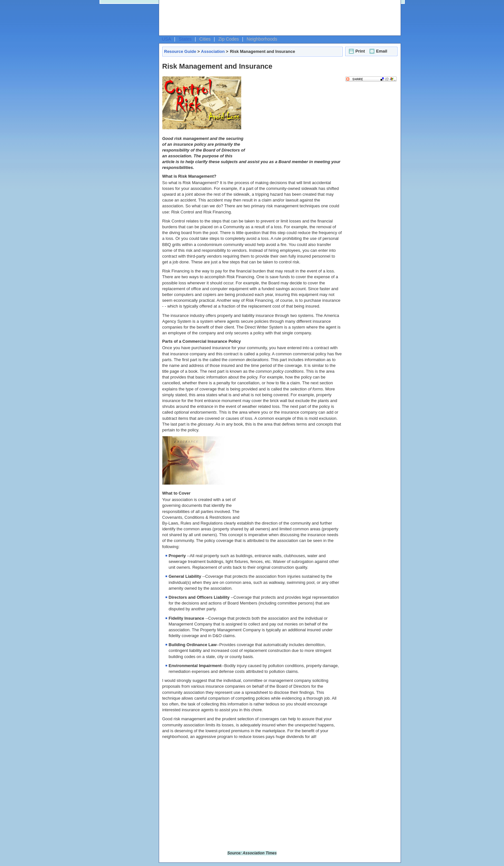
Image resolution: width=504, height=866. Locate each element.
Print (356, 51)
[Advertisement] (278, 18)
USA (167, 39)
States (185, 39)
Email (378, 51)
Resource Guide (180, 51)
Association (213, 51)
